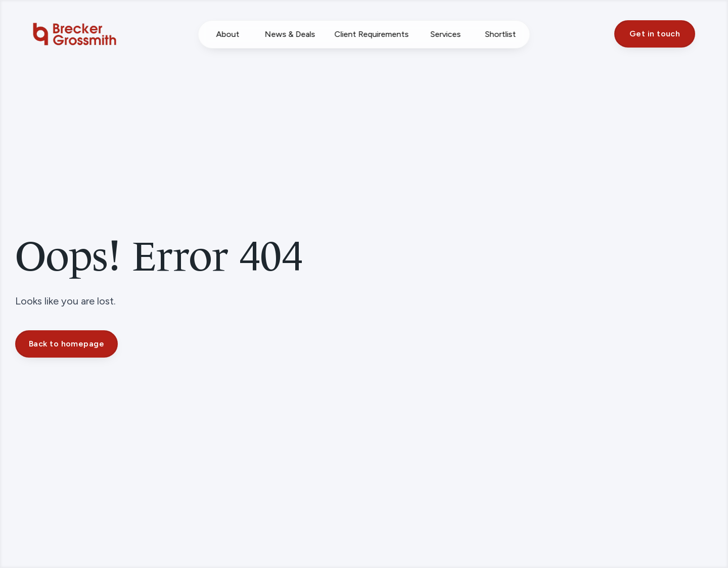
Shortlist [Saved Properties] (500, 34)
